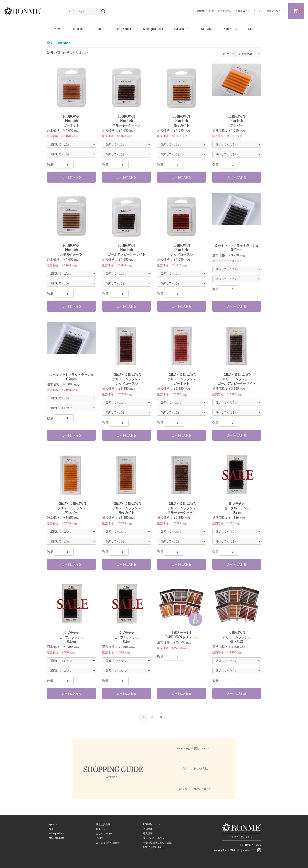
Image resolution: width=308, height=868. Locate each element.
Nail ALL (207, 29)
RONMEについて (152, 824)
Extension (78, 29)
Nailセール (230, 29)
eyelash (53, 824)
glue (51, 829)
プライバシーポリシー (155, 838)
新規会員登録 (103, 824)
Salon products (153, 29)
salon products (57, 833)
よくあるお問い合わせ (108, 843)
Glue (99, 29)
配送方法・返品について (195, 789)
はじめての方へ (104, 833)
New (57, 29)
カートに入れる (71, 177)
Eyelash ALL (182, 29)
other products (57, 838)
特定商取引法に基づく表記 (157, 843)
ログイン (101, 829)
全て (50, 43)
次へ (163, 717)
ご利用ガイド (103, 838)
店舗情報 (148, 829)
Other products (122, 29)
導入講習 (148, 833)
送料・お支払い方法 (195, 769)
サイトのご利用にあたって (195, 749)
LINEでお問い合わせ (154, 847)
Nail (251, 29)
